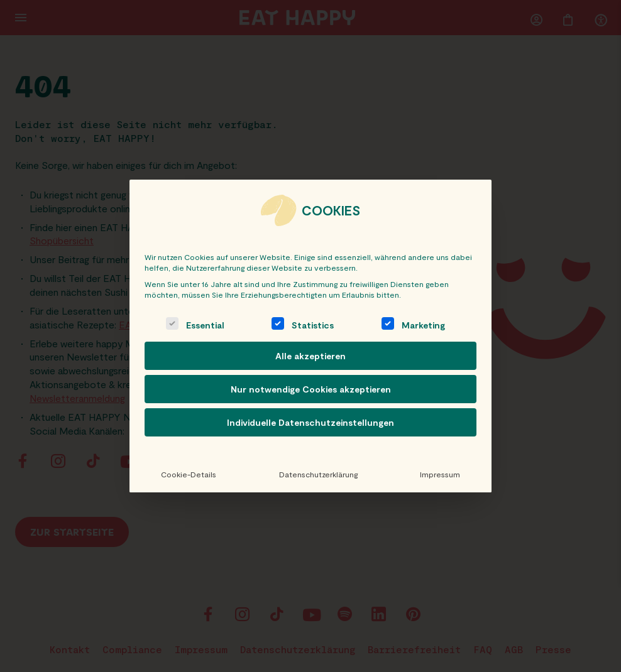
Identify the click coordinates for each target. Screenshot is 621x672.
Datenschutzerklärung (318, 474)
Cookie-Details (189, 474)
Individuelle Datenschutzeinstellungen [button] (310, 422)
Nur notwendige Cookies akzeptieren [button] (311, 389)
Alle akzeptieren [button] (310, 356)
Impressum (440, 474)
